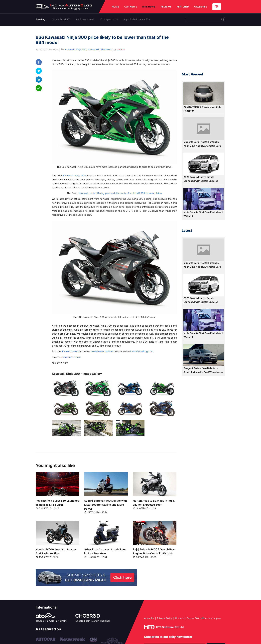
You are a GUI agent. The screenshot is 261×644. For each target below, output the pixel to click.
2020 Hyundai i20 (109, 19)
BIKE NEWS (149, 7)
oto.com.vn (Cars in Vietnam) (51, 621)
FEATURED (183, 7)
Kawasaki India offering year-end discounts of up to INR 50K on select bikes (120, 193)
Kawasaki (94, 49)
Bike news (106, 49)
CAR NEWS (131, 7)
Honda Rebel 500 (61, 19)
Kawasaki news (70, 351)
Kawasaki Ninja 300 (76, 49)
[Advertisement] (204, 50)
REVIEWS (166, 7)
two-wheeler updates (102, 351)
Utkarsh (119, 49)
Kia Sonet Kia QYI (85, 19)
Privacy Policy (165, 618)
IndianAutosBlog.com (142, 351)
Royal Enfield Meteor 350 (137, 19)
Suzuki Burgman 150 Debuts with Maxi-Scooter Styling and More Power (106, 505)
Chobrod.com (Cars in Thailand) (93, 621)
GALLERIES (201, 7)
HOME (115, 7)
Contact (179, 618)
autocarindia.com (71, 357)
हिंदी (217, 7)
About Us (149, 618)
